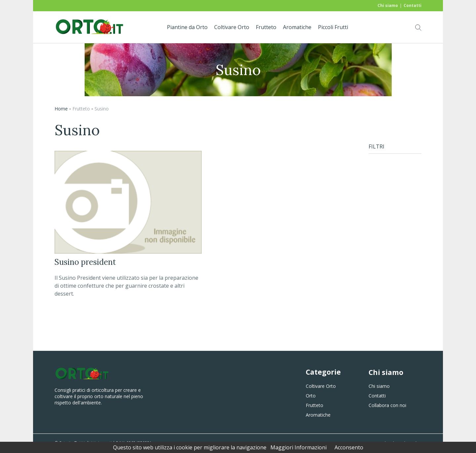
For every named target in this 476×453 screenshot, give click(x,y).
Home (61, 109)
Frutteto (266, 27)
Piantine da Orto (187, 27)
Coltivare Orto (232, 27)
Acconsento (349, 447)
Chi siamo (388, 5)
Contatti (413, 5)
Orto (311, 396)
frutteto (81, 109)
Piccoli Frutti (333, 27)
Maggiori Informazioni (298, 447)
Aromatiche (297, 27)
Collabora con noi (387, 405)
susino (102, 109)
